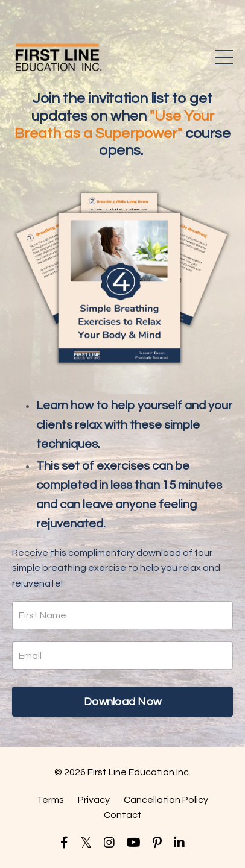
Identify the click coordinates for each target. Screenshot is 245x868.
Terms (50, 800)
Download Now (122, 702)
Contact (123, 815)
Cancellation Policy (166, 800)
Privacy (94, 800)
